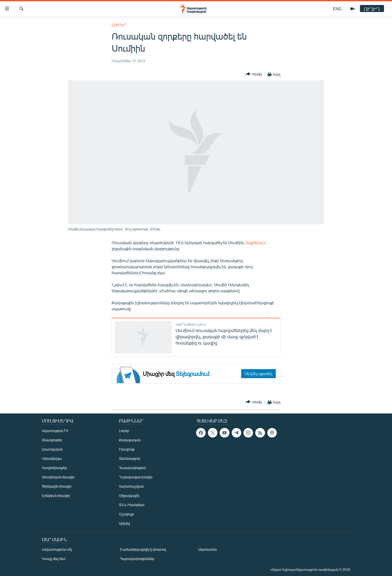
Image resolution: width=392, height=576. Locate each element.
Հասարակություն (133, 468)
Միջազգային (129, 495)
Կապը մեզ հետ (54, 559)
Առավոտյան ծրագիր (58, 477)
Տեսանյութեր (52, 440)
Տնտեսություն (130, 458)
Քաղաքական (130, 440)
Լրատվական (52, 449)
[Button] (254, 74)
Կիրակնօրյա (52, 458)
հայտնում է (256, 243)
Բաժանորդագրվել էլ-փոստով (143, 549)
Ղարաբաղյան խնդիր (136, 477)
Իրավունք (127, 449)
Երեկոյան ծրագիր (56, 495)
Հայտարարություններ (137, 559)
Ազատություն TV (55, 431)
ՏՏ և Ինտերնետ (132, 505)
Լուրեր (119, 25)
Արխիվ (124, 523)
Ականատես (207, 549)
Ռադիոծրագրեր (54, 468)
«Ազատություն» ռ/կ (57, 549)
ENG (337, 9)
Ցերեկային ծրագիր (57, 486)
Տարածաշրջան (131, 486)
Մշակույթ (126, 514)
